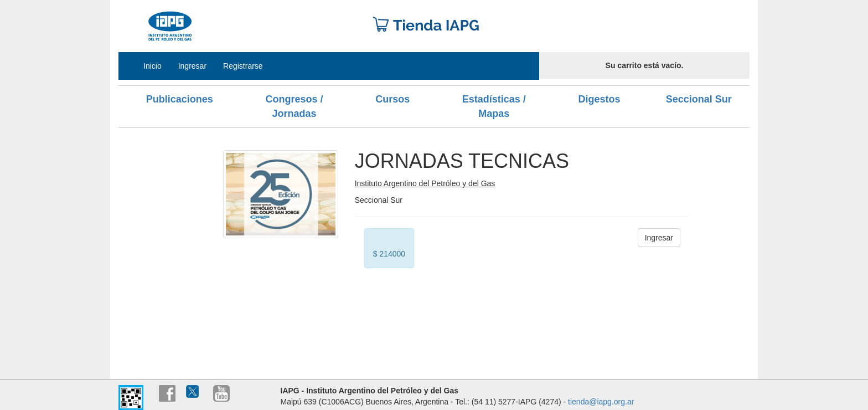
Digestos (599, 99)
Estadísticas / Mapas (494, 106)
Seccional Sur (699, 99)
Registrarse (243, 66)
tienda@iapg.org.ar (601, 402)
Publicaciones (180, 99)
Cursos (392, 99)
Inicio (153, 66)
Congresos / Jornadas (294, 106)
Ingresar (192, 66)
